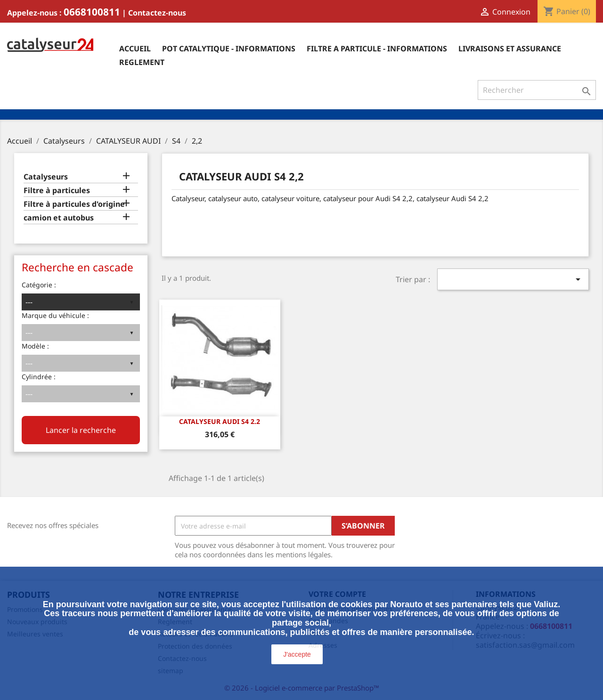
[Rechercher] (537, 90)
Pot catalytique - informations (229, 49)
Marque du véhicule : (55, 315)
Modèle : (35, 346)
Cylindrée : (39, 377)
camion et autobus (59, 218)
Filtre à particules (57, 191)
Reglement (142, 62)
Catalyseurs (46, 177)
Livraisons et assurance (510, 49)
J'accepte (297, 654)
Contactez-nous (157, 13)
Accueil (135, 49)
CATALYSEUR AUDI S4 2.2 (220, 421)
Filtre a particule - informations (377, 49)
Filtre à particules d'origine (74, 204)
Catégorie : (39, 285)
